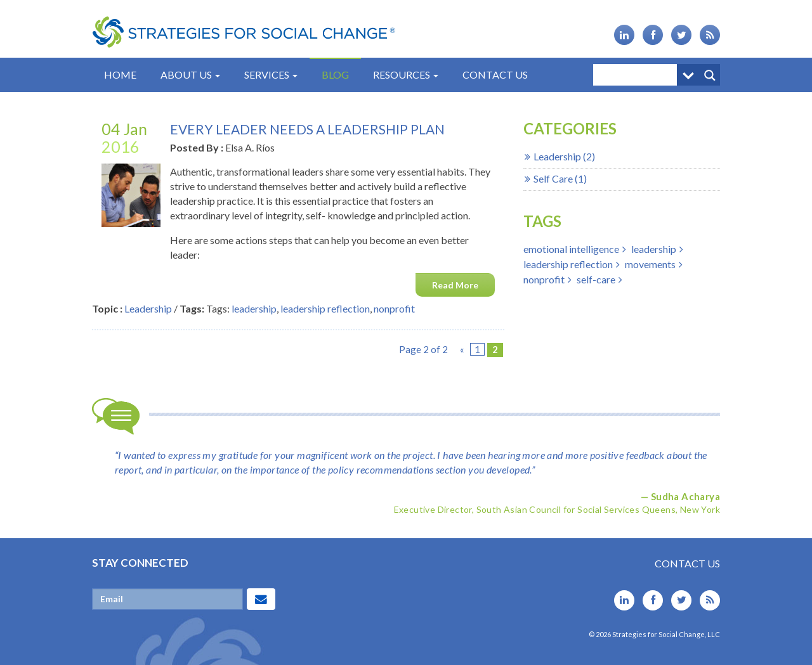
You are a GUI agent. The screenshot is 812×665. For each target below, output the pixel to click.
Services (271, 74)
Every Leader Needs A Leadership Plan (307, 129)
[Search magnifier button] (709, 75)
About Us (190, 74)
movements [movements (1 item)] (650, 264)
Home (120, 74)
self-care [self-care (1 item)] (596, 279)
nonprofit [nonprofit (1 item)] (544, 279)
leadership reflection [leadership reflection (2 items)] (568, 264)
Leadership (148, 308)
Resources (406, 74)
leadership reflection (325, 308)
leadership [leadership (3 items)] (654, 249)
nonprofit (394, 308)
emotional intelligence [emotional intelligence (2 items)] (571, 249)
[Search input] (638, 75)
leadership (254, 308)
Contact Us (495, 74)
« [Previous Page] (462, 349)
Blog (335, 74)
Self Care (553, 178)
